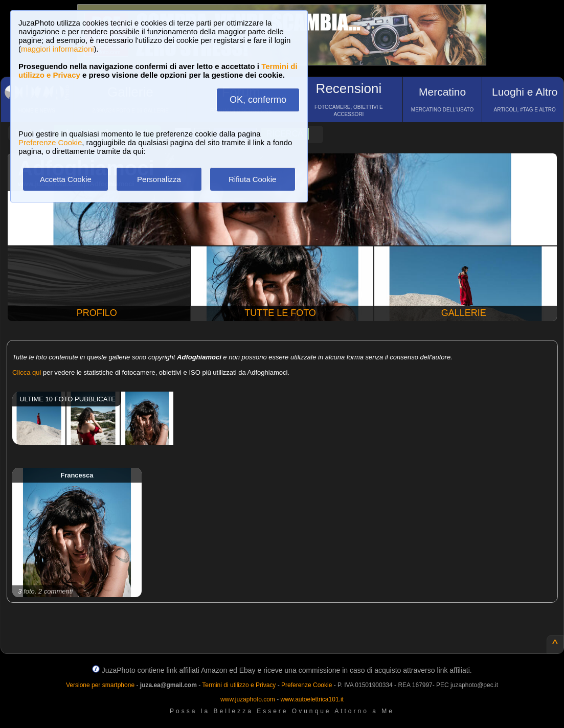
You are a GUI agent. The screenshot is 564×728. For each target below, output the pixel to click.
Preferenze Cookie (50, 142)
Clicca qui (27, 372)
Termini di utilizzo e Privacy (239, 685)
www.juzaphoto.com (248, 699)
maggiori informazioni (58, 49)
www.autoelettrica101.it (312, 699)
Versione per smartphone (100, 685)
